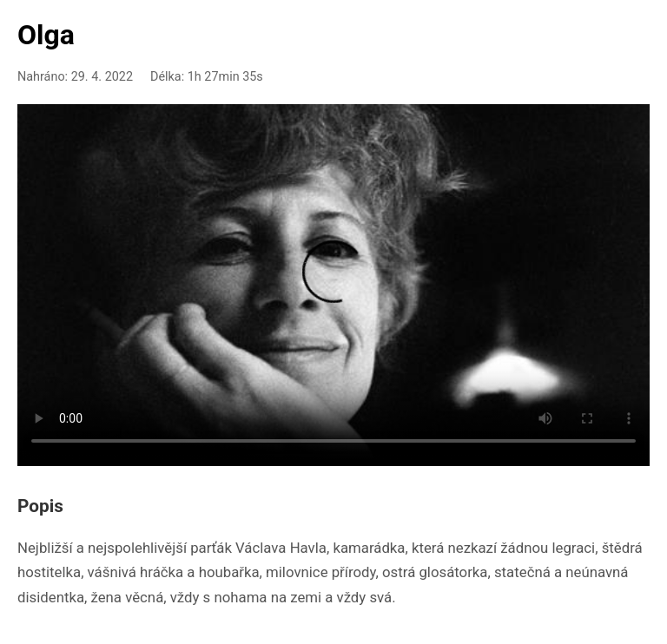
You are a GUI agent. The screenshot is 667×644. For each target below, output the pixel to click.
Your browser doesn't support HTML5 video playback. (333, 282)
